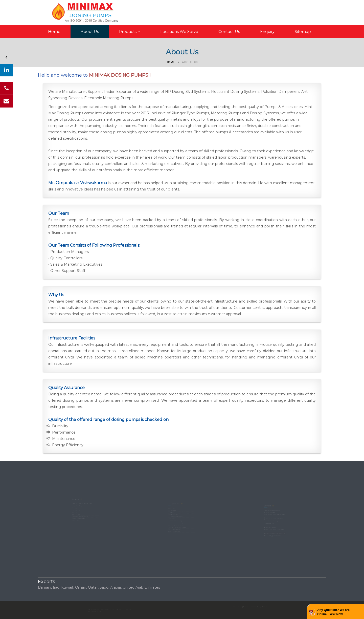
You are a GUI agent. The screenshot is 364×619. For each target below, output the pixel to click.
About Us (90, 31)
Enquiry (267, 31)
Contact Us (229, 31)
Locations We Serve (179, 31)
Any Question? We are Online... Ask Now (333, 612)
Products (131, 31)
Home (54, 31)
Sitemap (303, 31)
